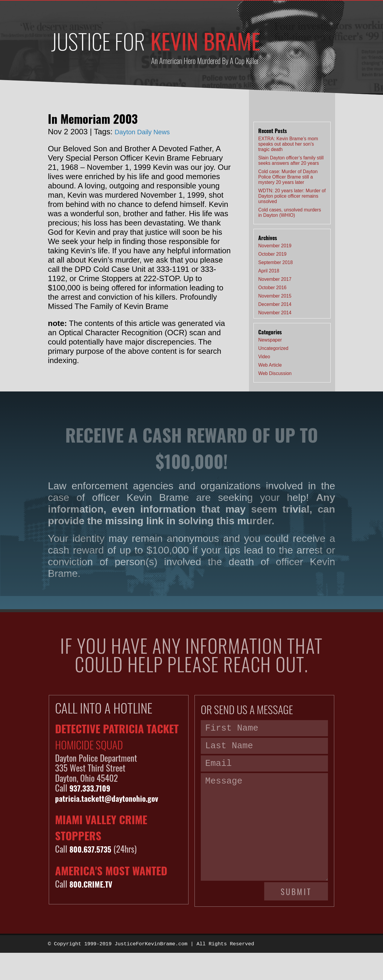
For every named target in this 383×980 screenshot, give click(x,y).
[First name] (264, 729)
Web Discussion (275, 373)
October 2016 (272, 288)
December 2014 (275, 304)
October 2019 (272, 254)
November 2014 (275, 313)
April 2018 (269, 271)
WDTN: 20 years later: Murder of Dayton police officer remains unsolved (292, 196)
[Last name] (264, 749)
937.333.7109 (93, 788)
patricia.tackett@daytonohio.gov (114, 798)
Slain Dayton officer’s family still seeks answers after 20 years (291, 160)
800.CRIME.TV (94, 884)
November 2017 (275, 279)
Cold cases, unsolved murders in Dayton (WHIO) (290, 212)
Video (264, 357)
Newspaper (270, 340)
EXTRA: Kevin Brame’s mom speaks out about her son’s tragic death (288, 144)
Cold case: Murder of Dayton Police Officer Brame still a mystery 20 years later (288, 177)
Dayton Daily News (148, 132)
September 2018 (275, 262)
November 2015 (275, 296)
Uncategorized (273, 348)
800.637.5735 (94, 849)
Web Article (270, 365)
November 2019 (275, 246)
